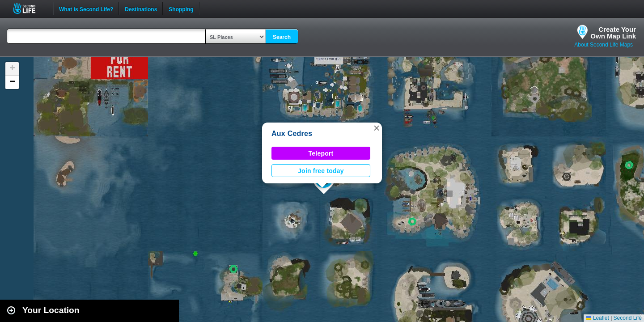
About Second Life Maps (604, 45)
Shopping (181, 8)
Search (282, 37)
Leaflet (597, 318)
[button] (377, 128)
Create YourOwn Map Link (613, 33)
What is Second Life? (86, 8)
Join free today (321, 171)
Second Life (29, 8)
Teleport (321, 153)
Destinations (141, 8)
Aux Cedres (292, 133)
